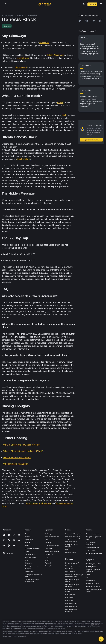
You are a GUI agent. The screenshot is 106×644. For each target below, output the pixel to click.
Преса (27, 546)
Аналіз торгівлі (91, 551)
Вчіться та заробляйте (73, 563)
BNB (87, 540)
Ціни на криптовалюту (73, 566)
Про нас (27, 534)
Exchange (48, 534)
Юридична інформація (32, 548)
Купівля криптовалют (52, 537)
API (87, 578)
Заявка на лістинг (71, 542)
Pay (46, 540)
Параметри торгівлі (92, 583)
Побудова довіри (30, 557)
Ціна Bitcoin (69, 569)
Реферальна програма (93, 537)
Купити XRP (69, 600)
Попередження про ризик (33, 566)
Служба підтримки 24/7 (93, 564)
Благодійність (50, 566)
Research (48, 563)
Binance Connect (71, 553)
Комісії (88, 575)
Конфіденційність (30, 554)
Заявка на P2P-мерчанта (74, 534)
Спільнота (28, 563)
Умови (27, 551)
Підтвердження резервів (94, 553)
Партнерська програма (93, 534)
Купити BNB (69, 598)
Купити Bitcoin (70, 595)
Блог (26, 560)
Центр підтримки (91, 567)
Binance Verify (90, 580)
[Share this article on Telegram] (93, 21)
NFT (46, 557)
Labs (67, 550)
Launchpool (49, 548)
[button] (101, 4)
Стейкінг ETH (49, 554)
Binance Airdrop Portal (93, 586)
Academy (48, 543)
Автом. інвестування (52, 551)
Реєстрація (92, 4)
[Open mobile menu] (101, 4)
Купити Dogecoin (71, 603)
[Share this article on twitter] (80, 21)
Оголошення (29, 540)
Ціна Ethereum (70, 572)
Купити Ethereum (71, 606)
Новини (27, 543)
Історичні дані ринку (92, 548)
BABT (47, 560)
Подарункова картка (52, 546)
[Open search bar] (83, 4)
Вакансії (27, 537)
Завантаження (29, 572)
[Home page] (45, 4)
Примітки (28, 569)
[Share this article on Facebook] (87, 21)
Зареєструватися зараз (91, 140)
